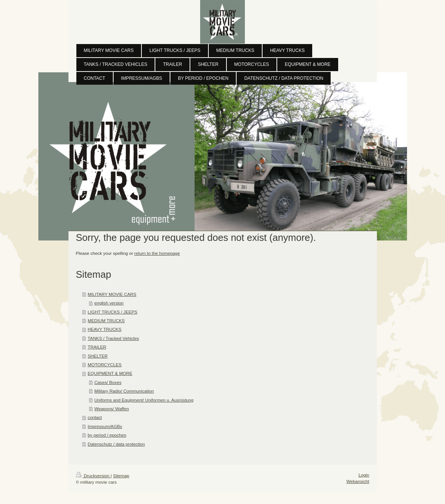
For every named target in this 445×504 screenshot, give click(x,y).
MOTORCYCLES (105, 365)
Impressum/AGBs (105, 426)
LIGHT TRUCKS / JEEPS (112, 312)
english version (109, 303)
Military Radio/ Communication (124, 391)
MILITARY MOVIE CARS (112, 294)
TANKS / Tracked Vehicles (113, 338)
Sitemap (121, 476)
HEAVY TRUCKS (105, 329)
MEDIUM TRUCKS (106, 321)
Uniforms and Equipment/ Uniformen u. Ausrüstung (144, 400)
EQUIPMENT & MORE (110, 373)
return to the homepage (157, 253)
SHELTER (98, 356)
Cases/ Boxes (108, 382)
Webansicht (358, 481)
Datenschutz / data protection (116, 444)
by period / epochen (107, 435)
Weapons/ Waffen (112, 409)
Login (364, 475)
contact (95, 417)
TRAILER (97, 347)
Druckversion (93, 476)
